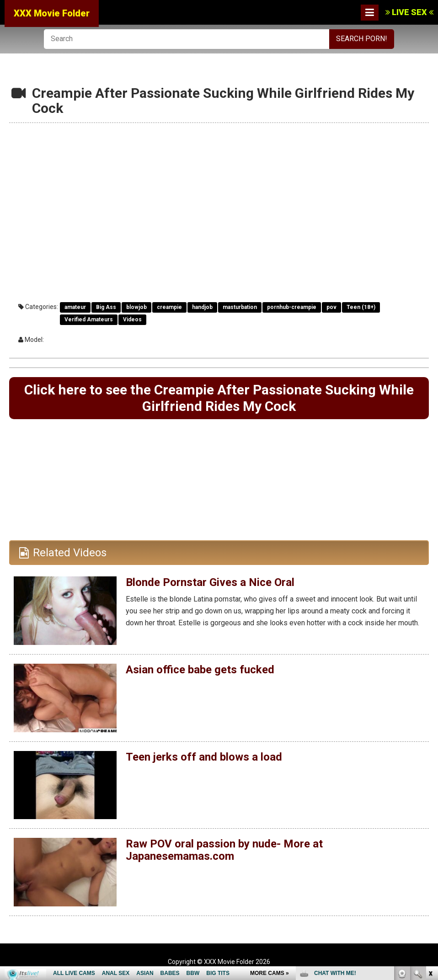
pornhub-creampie (292, 307)
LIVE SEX (409, 12)
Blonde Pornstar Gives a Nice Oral (210, 582)
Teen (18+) (361, 307)
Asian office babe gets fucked (200, 670)
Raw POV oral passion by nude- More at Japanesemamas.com (224, 850)
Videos (132, 320)
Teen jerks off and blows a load (204, 757)
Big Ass (106, 307)
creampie (169, 307)
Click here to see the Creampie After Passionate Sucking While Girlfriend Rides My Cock (219, 398)
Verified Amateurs (89, 320)
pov (331, 307)
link (430, 837)
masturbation (240, 307)
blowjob (136, 307)
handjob (202, 307)
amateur (75, 307)
